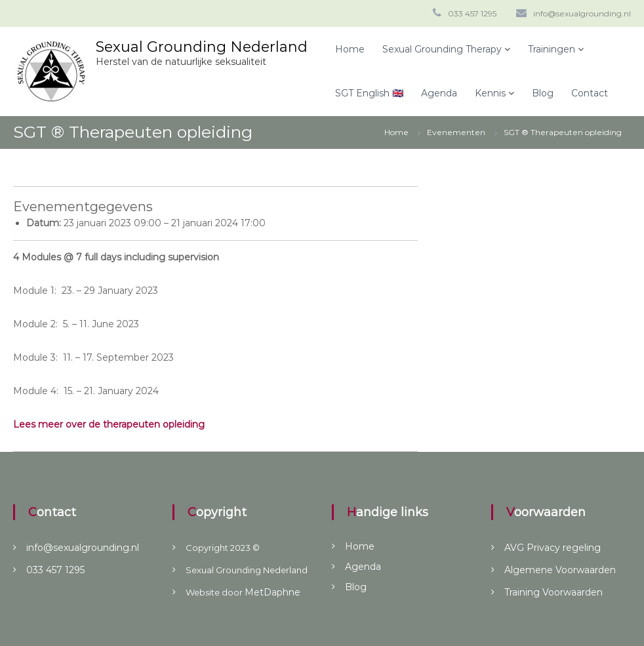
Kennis (490, 93)
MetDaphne (272, 592)
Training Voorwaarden (553, 592)
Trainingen (552, 49)
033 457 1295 (472, 13)
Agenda (439, 93)
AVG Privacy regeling (553, 548)
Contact (590, 93)
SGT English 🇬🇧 (369, 93)
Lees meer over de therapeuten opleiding (109, 424)
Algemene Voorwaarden (560, 570)
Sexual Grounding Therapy (442, 49)
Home (350, 49)
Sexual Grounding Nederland (202, 47)
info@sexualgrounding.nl (582, 13)
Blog (543, 93)
